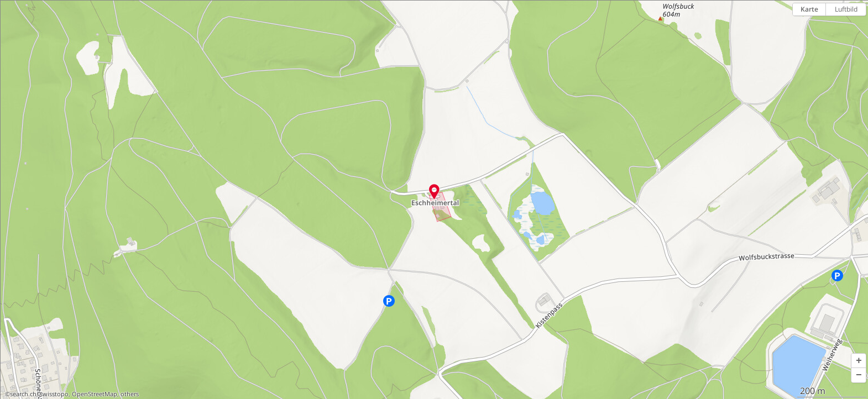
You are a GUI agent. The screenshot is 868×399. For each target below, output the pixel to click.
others (130, 394)
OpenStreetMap (95, 394)
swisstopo (54, 394)
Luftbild (846, 9)
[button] (859, 361)
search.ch (23, 394)
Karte (809, 9)
